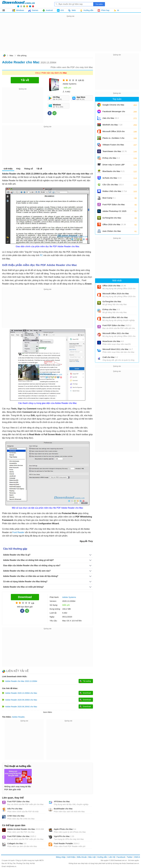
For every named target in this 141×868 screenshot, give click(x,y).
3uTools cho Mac (112, 178)
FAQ (18, 169)
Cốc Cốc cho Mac (113, 185)
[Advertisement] (70, 36)
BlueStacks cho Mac (114, 171)
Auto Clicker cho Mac (112, 231)
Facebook (121, 857)
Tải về (39, 169)
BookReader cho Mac (63, 809)
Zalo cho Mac (111, 118)
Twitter (130, 857)
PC (41, 255)
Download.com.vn (4, 56)
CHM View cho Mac (16, 816)
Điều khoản (82, 857)
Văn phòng (22, 55)
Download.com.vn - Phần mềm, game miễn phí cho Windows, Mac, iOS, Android (18, 4)
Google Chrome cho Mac (113, 106)
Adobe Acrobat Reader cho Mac (26, 829)
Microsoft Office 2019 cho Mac (114, 132)
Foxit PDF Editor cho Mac (18, 801)
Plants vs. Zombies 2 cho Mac (113, 139)
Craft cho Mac (110, 357)
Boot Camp (109, 198)
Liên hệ (112, 857)
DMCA (137, 857)
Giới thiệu (8, 169)
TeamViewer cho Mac (115, 151)
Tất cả (5, 10)
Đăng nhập (61, 857)
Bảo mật (92, 857)
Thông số (28, 169)
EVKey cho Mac (111, 158)
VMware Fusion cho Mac (113, 146)
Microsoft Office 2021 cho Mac (116, 333)
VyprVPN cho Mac (64, 836)
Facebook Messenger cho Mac (114, 112)
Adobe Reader (18, 717)
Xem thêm (48, 712)
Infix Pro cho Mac (15, 809)
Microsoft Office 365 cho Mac (115, 317)
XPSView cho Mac (62, 801)
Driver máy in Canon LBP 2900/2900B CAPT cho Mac (115, 166)
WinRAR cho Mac (112, 125)
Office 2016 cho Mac (114, 224)
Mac (11, 55)
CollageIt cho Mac (17, 843)
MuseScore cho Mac (113, 341)
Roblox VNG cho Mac (115, 191)
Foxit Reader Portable (67, 843)
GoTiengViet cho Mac (112, 218)
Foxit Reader (18, 532)
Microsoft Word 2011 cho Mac (118, 349)
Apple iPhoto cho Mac (65, 829)
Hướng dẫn (102, 857)
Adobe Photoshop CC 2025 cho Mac (114, 212)
